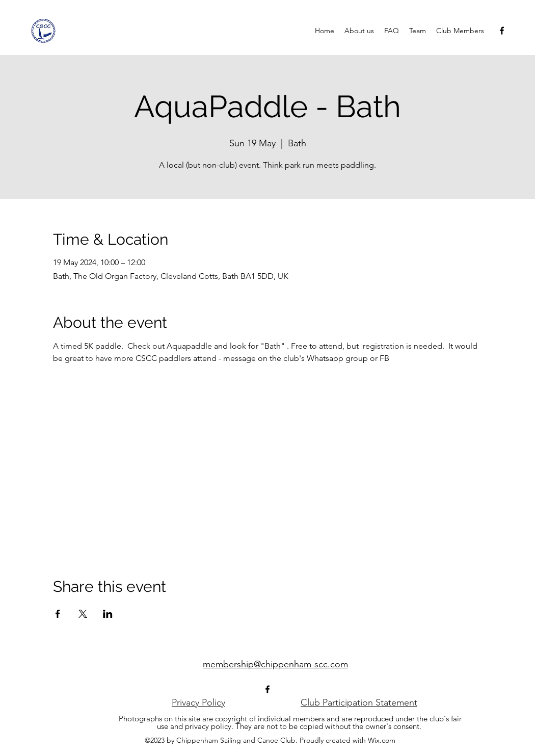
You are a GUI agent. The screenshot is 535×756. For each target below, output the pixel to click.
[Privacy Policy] (198, 702)
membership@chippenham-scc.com (275, 664)
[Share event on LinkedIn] (108, 614)
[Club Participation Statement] (359, 702)
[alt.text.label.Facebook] (502, 31)
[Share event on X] (83, 614)
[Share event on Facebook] (58, 614)
